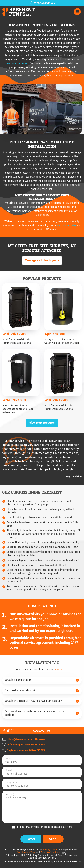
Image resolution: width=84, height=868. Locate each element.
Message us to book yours (42, 260)
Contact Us (42, 731)
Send (53, 839)
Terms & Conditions (50, 852)
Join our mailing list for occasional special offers (44, 827)
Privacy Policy (50, 850)
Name (9, 758)
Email (9, 770)
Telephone (11, 782)
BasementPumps (22, 12)
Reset (31, 839)
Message (10, 794)
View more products (42, 423)
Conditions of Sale (26, 852)
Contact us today (67, 225)
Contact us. (61, 670)
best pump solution (17, 63)
